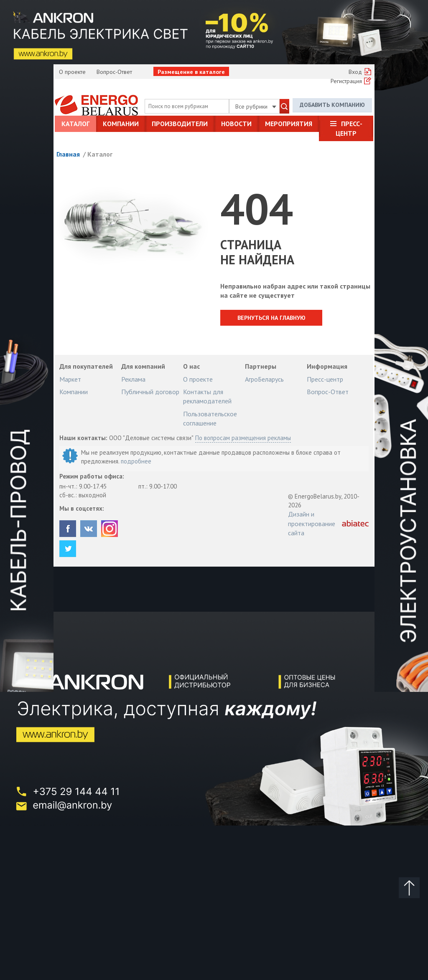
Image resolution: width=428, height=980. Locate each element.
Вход (355, 72)
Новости (236, 124)
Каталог (75, 124)
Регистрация (346, 81)
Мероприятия (289, 124)
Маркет (70, 379)
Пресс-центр (349, 128)
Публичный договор (150, 392)
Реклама (133, 379)
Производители (180, 124)
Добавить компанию (332, 105)
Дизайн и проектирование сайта (312, 523)
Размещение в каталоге (191, 72)
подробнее (136, 461)
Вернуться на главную (272, 318)
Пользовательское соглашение (210, 418)
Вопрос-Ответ (114, 72)
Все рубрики (256, 106)
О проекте (72, 72)
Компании (121, 124)
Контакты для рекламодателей (207, 396)
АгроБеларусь (264, 379)
